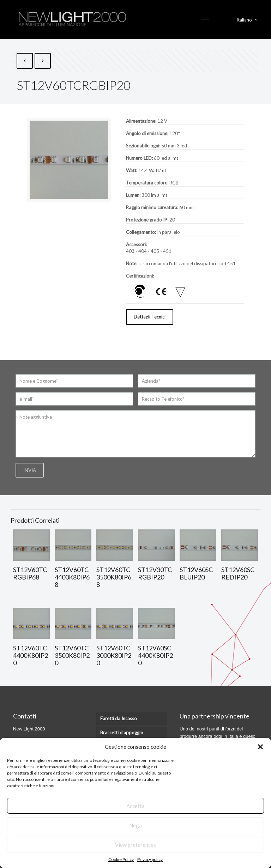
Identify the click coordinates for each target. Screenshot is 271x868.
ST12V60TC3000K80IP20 (114, 655)
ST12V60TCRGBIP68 (30, 573)
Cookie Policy (121, 859)
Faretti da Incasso (119, 718)
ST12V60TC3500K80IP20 (72, 655)
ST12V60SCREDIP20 (238, 573)
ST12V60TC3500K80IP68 (114, 577)
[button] (260, 747)
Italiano (248, 20)
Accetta (135, 806)
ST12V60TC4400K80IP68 (72, 577)
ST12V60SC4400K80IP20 (155, 655)
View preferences (135, 845)
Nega (135, 825)
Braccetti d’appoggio (122, 733)
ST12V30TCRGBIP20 (155, 573)
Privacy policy (150, 859)
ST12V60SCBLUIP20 (196, 573)
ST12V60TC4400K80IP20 (31, 655)
